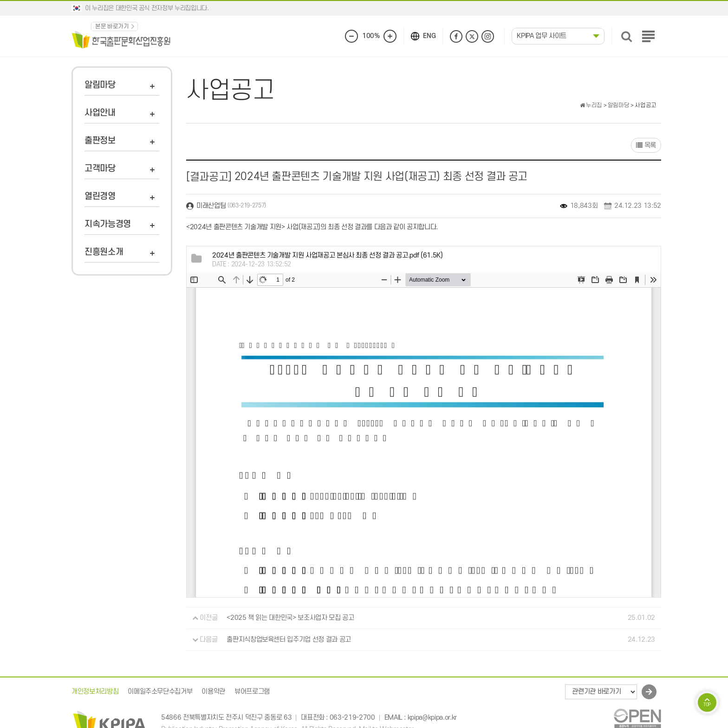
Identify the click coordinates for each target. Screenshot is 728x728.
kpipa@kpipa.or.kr (432, 718)
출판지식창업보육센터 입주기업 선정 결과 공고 (289, 640)
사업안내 (100, 113)
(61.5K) (327, 255)
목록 (646, 145)
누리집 (591, 105)
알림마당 (100, 85)
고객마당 (100, 169)
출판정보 (100, 141)
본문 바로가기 (112, 26)
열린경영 (100, 196)
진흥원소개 (104, 252)
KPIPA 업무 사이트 (542, 36)
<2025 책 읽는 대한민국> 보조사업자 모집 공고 (290, 618)
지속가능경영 (108, 224)
